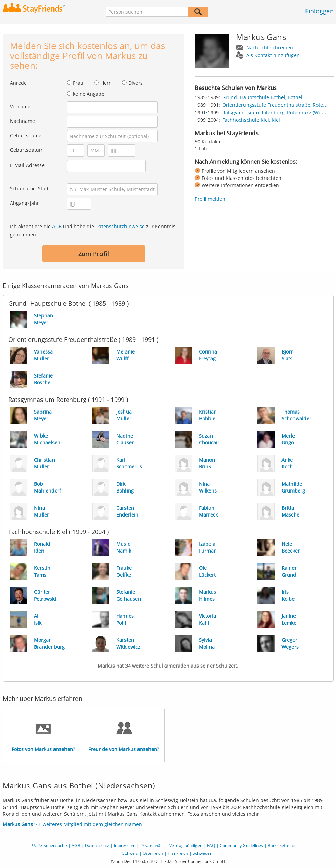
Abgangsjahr (25, 203)
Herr (106, 83)
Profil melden (210, 199)
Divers (135, 83)
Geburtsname (26, 135)
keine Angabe (89, 94)
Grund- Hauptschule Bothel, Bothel (262, 97)
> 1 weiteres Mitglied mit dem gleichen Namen (72, 824)
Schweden (202, 853)
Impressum (125, 846)
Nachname (22, 121)
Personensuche (52, 846)
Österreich (153, 853)
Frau (78, 83)
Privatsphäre (152, 846)
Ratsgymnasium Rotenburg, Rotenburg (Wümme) (278, 112)
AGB (57, 226)
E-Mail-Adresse (27, 165)
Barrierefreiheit (283, 846)
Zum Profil (94, 254)
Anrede (18, 83)
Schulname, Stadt (30, 189)
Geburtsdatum (27, 150)
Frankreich (178, 853)
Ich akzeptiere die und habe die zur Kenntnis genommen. (93, 230)
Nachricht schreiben (270, 48)
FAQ (211, 846)
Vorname (20, 107)
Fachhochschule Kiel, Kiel (251, 120)
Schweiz (130, 853)
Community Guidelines (241, 846)
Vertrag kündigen (186, 846)
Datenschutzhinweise (120, 226)
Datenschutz (97, 846)
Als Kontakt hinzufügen (273, 55)
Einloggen (319, 11)
